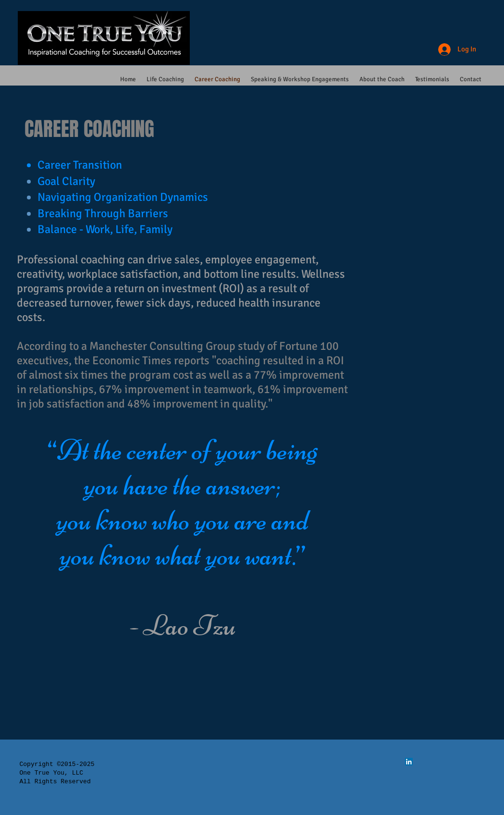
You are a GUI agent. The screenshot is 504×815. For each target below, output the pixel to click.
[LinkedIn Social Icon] (409, 762)
